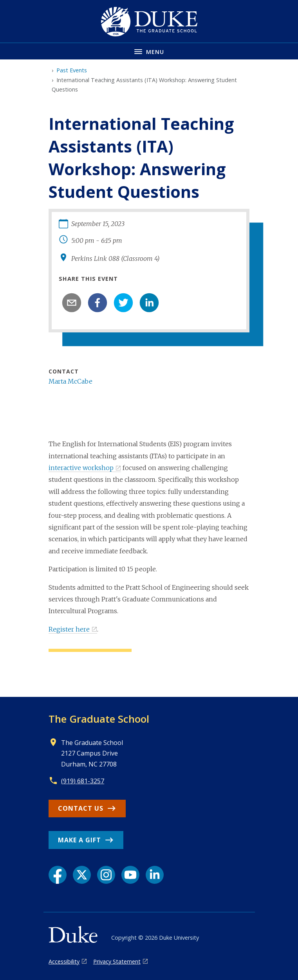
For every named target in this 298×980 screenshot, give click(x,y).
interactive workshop (81, 468)
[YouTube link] (130, 875)
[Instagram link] (106, 875)
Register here (69, 629)
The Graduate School (99, 719)
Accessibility (64, 961)
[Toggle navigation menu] (149, 51)
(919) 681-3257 (83, 781)
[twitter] (123, 303)
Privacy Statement (117, 961)
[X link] (82, 875)
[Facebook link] (58, 875)
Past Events (72, 70)
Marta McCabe (70, 381)
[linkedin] (149, 303)
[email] (72, 303)
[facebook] (98, 303)
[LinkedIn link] (155, 875)
